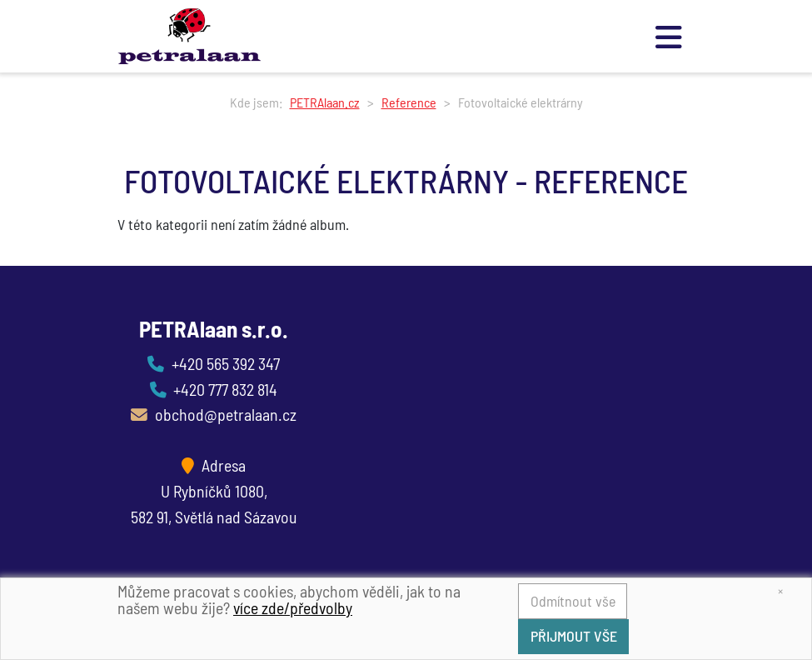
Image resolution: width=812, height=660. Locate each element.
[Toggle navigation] (669, 36)
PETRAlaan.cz (325, 102)
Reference (409, 102)
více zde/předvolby (293, 607)
